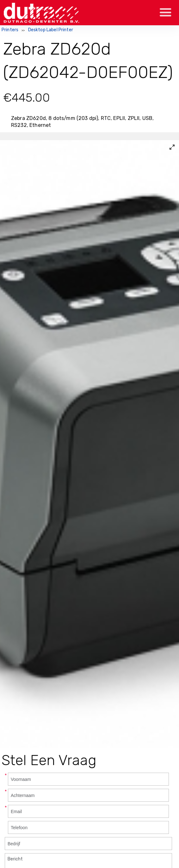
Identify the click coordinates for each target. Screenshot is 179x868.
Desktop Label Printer (51, 30)
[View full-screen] (172, 147)
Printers (10, 30)
